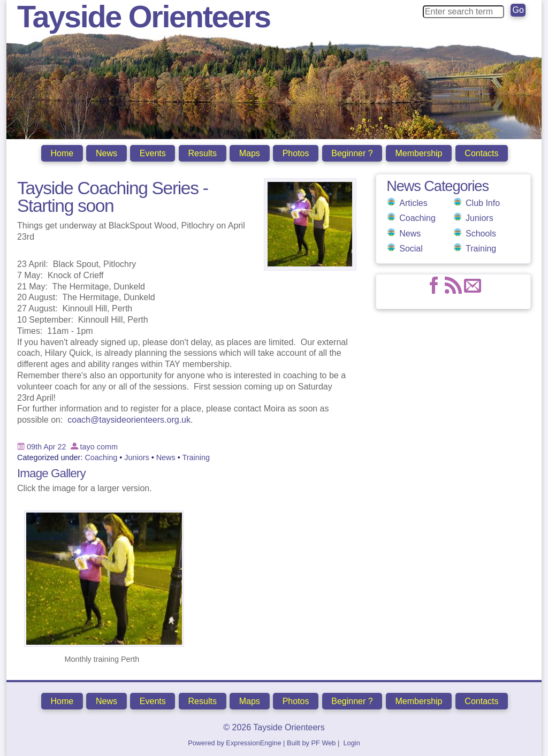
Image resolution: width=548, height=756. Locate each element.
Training (481, 247)
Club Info (483, 202)
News (106, 153)
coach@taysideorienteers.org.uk (129, 419)
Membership (418, 153)
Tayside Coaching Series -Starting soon (112, 196)
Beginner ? (352, 153)
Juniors (479, 217)
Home (62, 153)
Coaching (417, 217)
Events (153, 153)
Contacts (481, 153)
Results (203, 153)
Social (411, 247)
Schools (481, 232)
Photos (296, 153)
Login (351, 742)
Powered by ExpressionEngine (234, 742)
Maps (250, 153)
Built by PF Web (311, 742)
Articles (413, 202)
